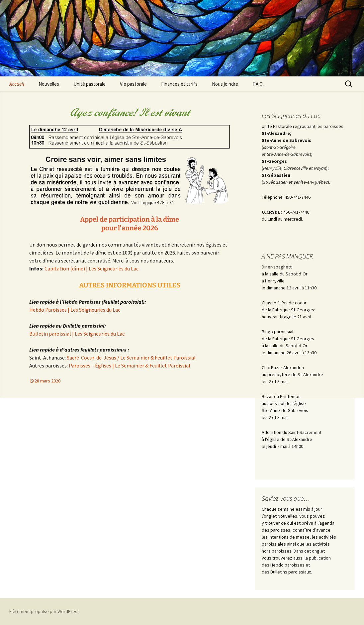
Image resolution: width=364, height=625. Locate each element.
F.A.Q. (258, 84)
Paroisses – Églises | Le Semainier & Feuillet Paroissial (130, 365)
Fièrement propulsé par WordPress (45, 611)
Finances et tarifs (179, 84)
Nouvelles (49, 84)
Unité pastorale (90, 84)
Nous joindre (225, 84)
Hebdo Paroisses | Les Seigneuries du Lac (75, 310)
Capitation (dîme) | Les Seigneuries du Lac (91, 268)
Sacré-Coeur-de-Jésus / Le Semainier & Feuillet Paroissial (131, 358)
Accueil (17, 84)
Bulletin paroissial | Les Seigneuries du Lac (77, 334)
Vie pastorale (133, 84)
